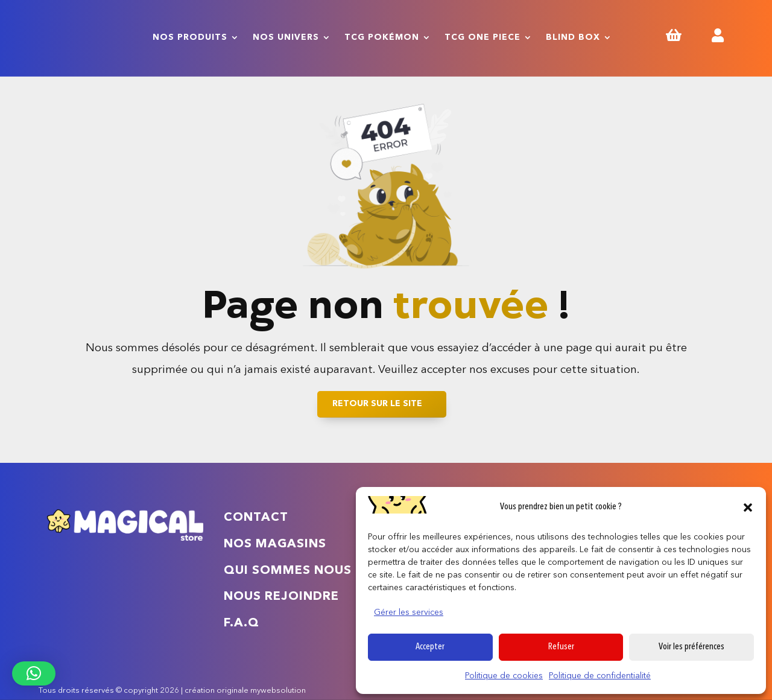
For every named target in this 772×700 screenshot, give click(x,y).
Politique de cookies (504, 676)
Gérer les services (409, 612)
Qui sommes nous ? (293, 571)
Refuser (561, 647)
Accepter (430, 647)
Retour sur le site (377, 404)
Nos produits (190, 37)
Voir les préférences (691, 647)
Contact (256, 518)
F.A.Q (242, 623)
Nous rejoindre (281, 597)
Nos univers (286, 37)
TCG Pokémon (382, 37)
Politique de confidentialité (600, 676)
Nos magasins (275, 544)
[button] (748, 507)
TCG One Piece (482, 37)
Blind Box (573, 37)
